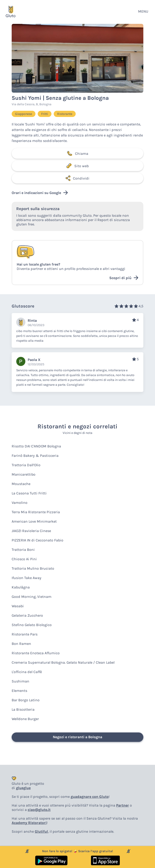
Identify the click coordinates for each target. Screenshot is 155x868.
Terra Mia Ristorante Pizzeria (36, 512)
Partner (123, 805)
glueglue (23, 788)
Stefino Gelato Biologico (32, 625)
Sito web (77, 166)
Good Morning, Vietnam (32, 597)
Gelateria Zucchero (27, 615)
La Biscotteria (23, 709)
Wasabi (18, 606)
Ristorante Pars (25, 634)
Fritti (45, 114)
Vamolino (20, 503)
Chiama (77, 153)
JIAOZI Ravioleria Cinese (31, 531)
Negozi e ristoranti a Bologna (77, 737)
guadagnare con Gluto (90, 797)
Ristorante (65, 114)
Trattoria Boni (23, 550)
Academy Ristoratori (29, 823)
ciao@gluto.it (39, 810)
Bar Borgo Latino (26, 700)
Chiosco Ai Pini (24, 559)
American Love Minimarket (34, 521)
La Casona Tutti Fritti (29, 493)
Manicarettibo (24, 474)
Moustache (21, 484)
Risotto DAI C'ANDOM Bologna (36, 446)
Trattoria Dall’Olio (26, 465)
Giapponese (24, 114)
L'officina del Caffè (27, 672)
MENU (143, 11)
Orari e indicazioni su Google (40, 193)
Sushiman (20, 681)
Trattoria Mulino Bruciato (33, 568)
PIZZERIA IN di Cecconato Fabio (37, 540)
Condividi (77, 178)
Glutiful (41, 831)
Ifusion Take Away (27, 578)
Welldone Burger (25, 719)
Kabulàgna (21, 587)
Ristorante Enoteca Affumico (36, 653)
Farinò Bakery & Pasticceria (35, 456)
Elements (19, 691)
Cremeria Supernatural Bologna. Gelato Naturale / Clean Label (63, 662)
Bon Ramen (21, 644)
